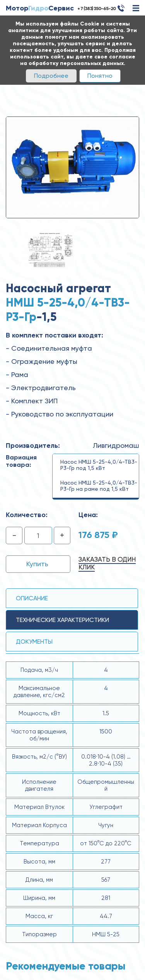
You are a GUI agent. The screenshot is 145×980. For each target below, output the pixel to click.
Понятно (100, 76)
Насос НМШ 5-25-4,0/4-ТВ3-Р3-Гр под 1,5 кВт (99, 465)
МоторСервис (40, 8)
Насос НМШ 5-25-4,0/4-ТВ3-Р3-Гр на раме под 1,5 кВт (99, 486)
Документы (34, 642)
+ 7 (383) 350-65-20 (96, 9)
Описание (32, 598)
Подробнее (51, 76)
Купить (37, 564)
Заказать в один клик (107, 563)
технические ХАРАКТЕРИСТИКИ (62, 620)
